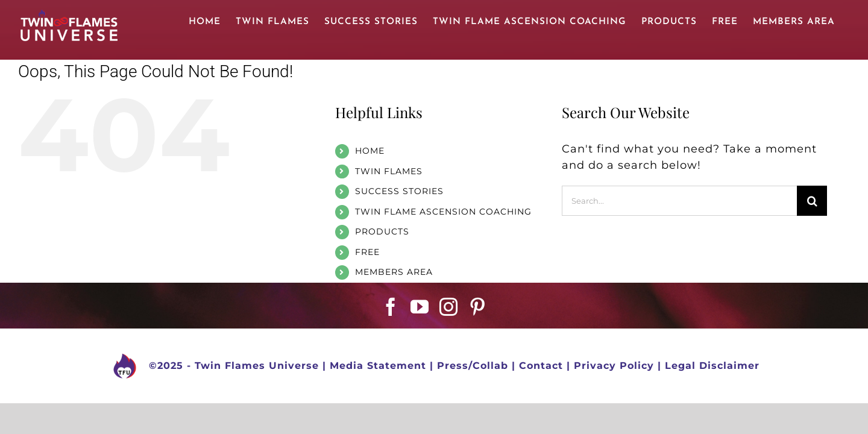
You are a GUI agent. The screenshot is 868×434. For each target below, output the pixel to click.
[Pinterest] (478, 307)
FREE (367, 252)
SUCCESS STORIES (399, 191)
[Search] (812, 201)
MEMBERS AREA (394, 272)
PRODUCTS (382, 231)
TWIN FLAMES (389, 171)
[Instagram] (449, 307)
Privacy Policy (614, 366)
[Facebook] (391, 307)
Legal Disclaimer (712, 366)
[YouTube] (420, 307)
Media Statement (378, 366)
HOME (370, 151)
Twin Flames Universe (257, 366)
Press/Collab (473, 366)
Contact (541, 366)
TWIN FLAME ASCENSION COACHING (443, 212)
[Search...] (679, 201)
